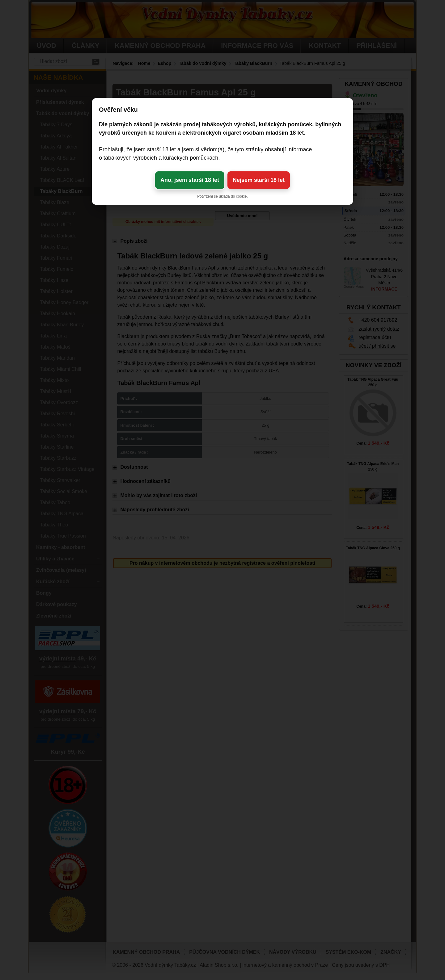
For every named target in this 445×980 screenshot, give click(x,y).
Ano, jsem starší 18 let (190, 180)
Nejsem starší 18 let (259, 180)
